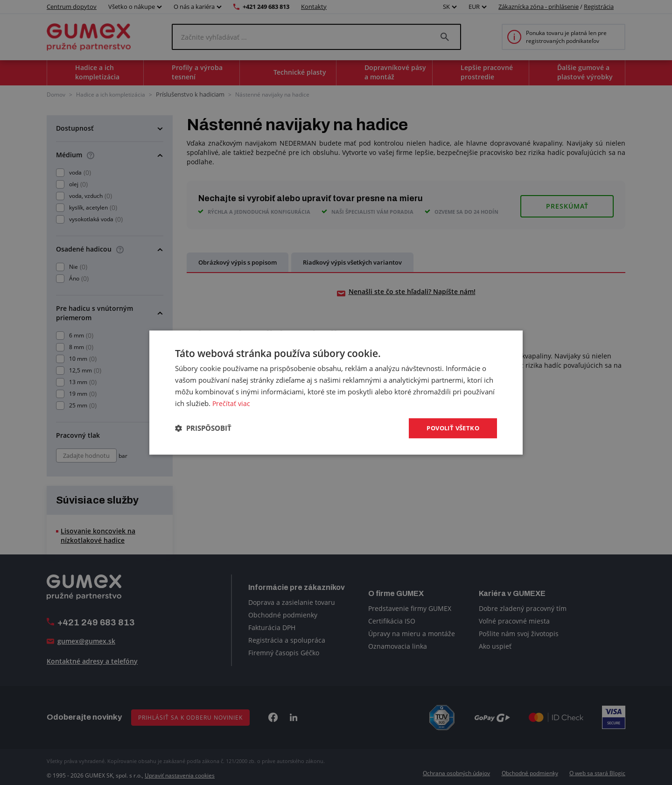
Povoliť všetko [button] (450, 428)
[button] (203, 428)
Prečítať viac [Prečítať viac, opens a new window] (232, 403)
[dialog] (336, 392)
